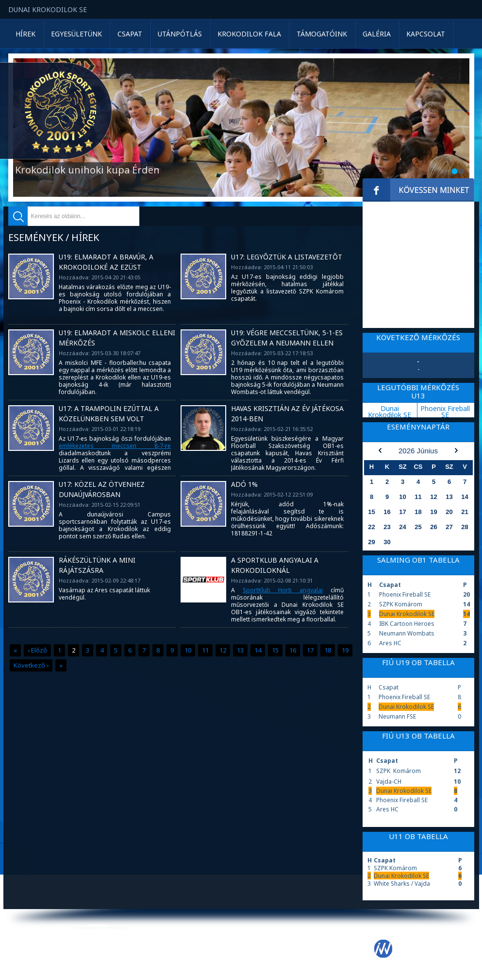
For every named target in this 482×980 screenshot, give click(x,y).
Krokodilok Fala (249, 34)
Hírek (25, 34)
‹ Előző (37, 650)
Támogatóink (322, 34)
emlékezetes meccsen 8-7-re (115, 446)
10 (188, 650)
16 (293, 650)
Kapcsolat (426, 34)
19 (345, 650)
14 (258, 650)
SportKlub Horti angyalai (283, 590)
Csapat (130, 34)
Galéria (377, 34)
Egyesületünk (76, 34)
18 (328, 650)
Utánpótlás (180, 34)
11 (205, 650)
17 (310, 650)
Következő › (31, 665)
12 (223, 650)
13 (240, 650)
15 (275, 650)
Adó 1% (244, 484)
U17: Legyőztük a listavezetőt (287, 257)
